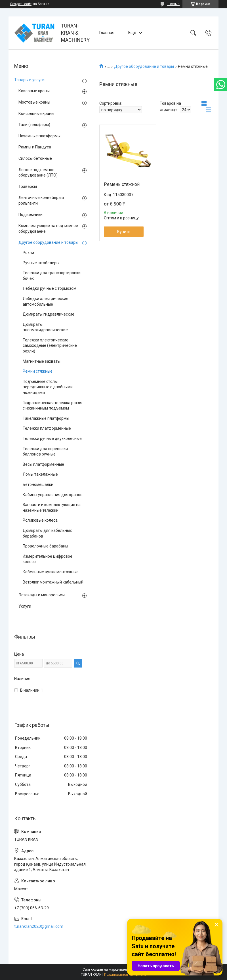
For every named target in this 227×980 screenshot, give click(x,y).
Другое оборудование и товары (144, 66)
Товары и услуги (29, 80)
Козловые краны (34, 91)
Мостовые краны (34, 102)
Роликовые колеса (40, 520)
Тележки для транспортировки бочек (52, 276)
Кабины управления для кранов (53, 495)
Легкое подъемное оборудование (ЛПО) (38, 173)
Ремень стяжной (122, 184)
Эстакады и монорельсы (42, 595)
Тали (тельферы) (34, 125)
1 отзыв (173, 4)
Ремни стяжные (38, 371)
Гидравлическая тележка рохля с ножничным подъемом (52, 406)
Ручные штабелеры (41, 263)
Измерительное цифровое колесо (48, 559)
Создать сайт (21, 4)
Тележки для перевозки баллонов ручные (45, 452)
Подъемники (31, 215)
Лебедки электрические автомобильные (46, 301)
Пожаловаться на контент (125, 975)
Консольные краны (36, 114)
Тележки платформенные (47, 428)
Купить (124, 232)
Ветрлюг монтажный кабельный (53, 582)
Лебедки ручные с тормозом (50, 288)
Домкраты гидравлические (49, 314)
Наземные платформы (39, 136)
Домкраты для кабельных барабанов (47, 533)
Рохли (28, 253)
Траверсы (28, 186)
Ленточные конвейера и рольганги (41, 200)
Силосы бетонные (35, 158)
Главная (107, 33)
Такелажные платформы (46, 418)
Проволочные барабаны (45, 546)
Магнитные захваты (42, 361)
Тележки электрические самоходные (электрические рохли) (50, 346)
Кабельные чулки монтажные (51, 572)
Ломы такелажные (40, 474)
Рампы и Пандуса (35, 147)
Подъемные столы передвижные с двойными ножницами (48, 387)
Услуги (25, 606)
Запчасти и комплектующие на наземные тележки (52, 507)
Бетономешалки (38, 484)
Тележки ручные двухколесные (52, 438)
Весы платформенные (43, 464)
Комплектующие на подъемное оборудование (48, 228)
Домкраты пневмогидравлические (45, 327)
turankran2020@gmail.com (39, 926)
